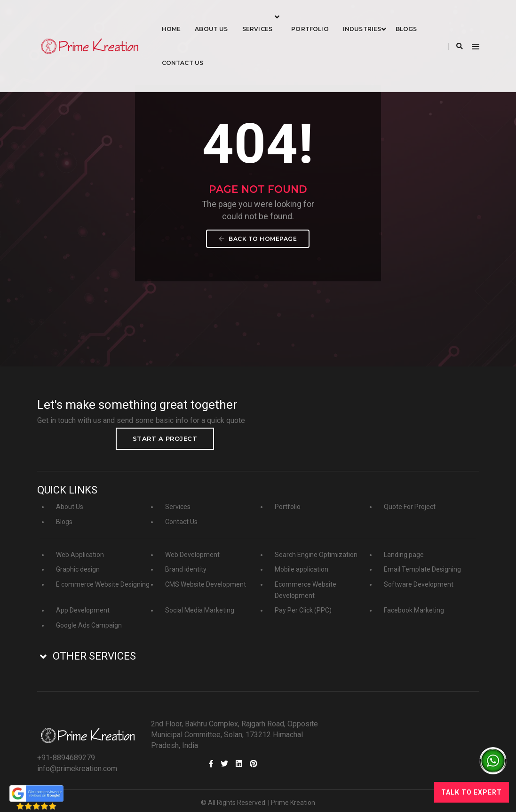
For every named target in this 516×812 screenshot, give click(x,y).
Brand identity (186, 562)
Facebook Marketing (414, 603)
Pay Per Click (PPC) (303, 603)
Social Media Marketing (200, 603)
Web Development (192, 548)
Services (276, 17)
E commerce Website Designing (103, 577)
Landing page (404, 548)
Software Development (419, 577)
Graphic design (78, 562)
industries (381, 17)
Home (190, 17)
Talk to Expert (472, 792)
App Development (83, 603)
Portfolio (329, 17)
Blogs (191, 51)
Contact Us (237, 51)
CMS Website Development (206, 577)
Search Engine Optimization (316, 548)
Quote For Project (410, 500)
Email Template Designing (422, 562)
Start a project (430, 428)
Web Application (80, 548)
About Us (230, 17)
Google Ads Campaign (89, 618)
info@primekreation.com (343, 736)
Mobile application (302, 562)
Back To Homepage (258, 255)
